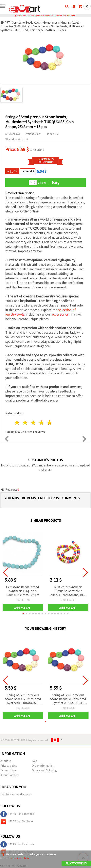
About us (6, 761)
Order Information (43, 766)
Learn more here (20, 858)
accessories (60, 314)
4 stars (41, 422)
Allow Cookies (76, 863)
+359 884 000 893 (66, 16)
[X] (2, 854)
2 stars (25, 422)
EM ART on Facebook (17, 814)
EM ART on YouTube (17, 822)
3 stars (34, 422)
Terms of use (9, 770)
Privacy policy (9, 766)
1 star (17, 422)
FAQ (34, 761)
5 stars (50, 422)
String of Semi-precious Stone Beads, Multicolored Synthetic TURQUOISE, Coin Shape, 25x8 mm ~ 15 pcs (23, 699)
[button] (23, 614)
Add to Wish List (17, 139)
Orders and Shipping (44, 770)
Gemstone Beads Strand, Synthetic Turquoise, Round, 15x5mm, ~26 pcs (23, 591)
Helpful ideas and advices (16, 794)
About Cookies (9, 775)
